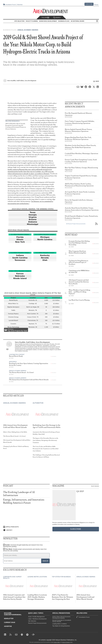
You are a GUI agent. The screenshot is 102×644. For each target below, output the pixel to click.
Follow (45, 18)
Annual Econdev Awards (28, 30)
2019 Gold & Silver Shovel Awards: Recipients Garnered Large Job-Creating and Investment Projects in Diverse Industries (16, 126)
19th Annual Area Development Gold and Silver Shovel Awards (29, 380)
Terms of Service (66, 642)
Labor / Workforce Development (37, 619)
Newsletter (9, 619)
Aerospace (13, 362)
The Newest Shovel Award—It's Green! (22, 372)
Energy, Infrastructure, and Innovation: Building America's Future (24, 501)
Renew (96, 5)
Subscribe (89, 4)
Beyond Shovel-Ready (16, 356)
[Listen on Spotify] (26, 530)
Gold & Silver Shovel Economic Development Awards (61, 617)
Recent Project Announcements (37, 623)
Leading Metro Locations (60, 624)
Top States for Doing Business (61, 626)
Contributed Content (17, 354)
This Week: (25, 550)
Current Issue (10, 622)
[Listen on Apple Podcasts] (26, 527)
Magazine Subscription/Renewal (13, 614)
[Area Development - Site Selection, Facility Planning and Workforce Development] (51, 11)
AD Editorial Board (77, 21)
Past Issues (95, 486)
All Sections (97, 21)
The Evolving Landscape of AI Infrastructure (19, 494)
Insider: (23, 546)
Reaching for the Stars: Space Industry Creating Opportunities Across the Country (29, 364)
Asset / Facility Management (36, 617)
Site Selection (32, 621)
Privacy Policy (57, 642)
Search (57, 18)
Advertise (20, 5)
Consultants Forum (10, 5)
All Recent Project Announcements (76, 224)
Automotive (38, 403)
